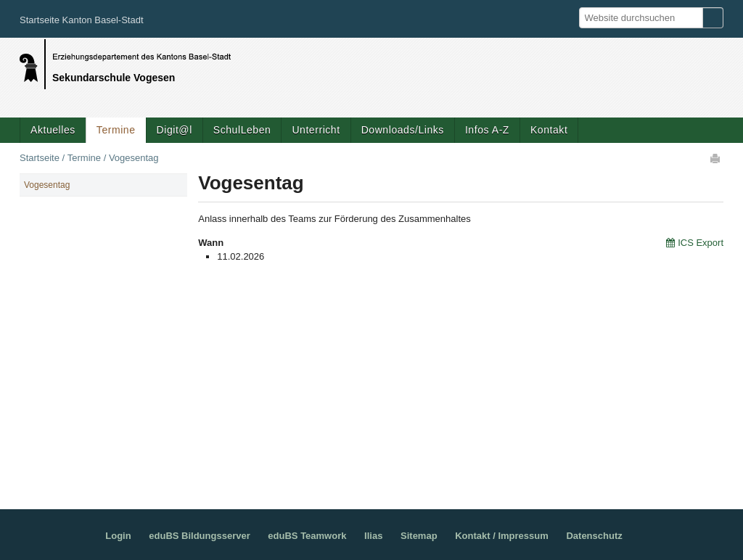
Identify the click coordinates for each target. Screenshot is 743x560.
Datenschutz (594, 536)
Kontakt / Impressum (502, 536)
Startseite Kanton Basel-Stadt (82, 20)
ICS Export (701, 243)
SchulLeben (242, 130)
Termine (116, 130)
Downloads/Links (403, 130)
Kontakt (549, 130)
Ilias (373, 536)
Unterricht (316, 130)
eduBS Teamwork (307, 536)
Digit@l (175, 130)
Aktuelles (53, 130)
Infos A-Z (487, 130)
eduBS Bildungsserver (199, 536)
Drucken (716, 158)
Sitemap (419, 536)
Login (118, 536)
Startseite (40, 158)
